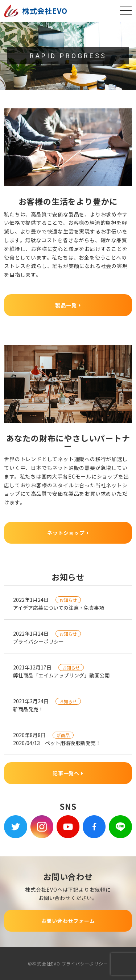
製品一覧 (68, 305)
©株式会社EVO (44, 963)
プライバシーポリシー (85, 963)
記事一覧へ (68, 773)
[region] (68, 56)
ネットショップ (68, 533)
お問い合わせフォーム (68, 921)
